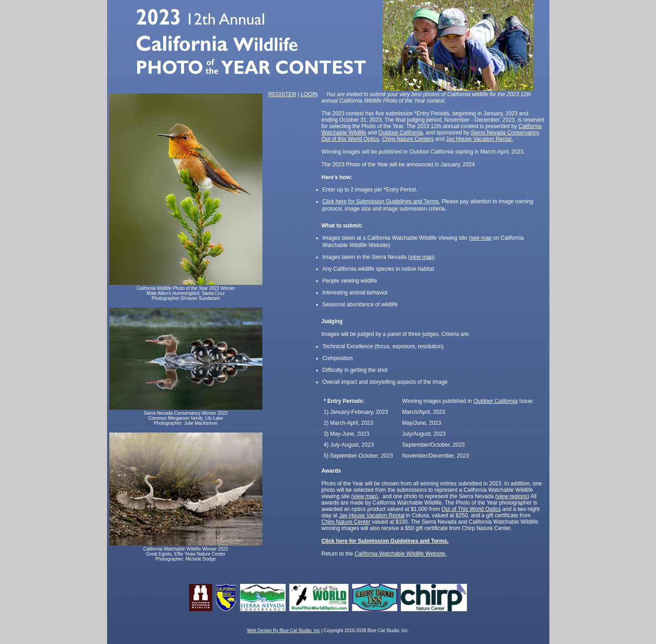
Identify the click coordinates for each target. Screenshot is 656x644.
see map (481, 238)
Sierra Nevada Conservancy (505, 133)
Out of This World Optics (471, 509)
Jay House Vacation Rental (372, 515)
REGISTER (282, 94)
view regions (512, 496)
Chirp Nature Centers (408, 139)
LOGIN (309, 94)
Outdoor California (400, 133)
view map (422, 257)
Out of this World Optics (351, 139)
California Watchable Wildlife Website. (400, 554)
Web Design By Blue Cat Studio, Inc (283, 631)
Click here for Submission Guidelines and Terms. (382, 201)
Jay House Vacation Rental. (479, 139)
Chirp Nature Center (346, 522)
